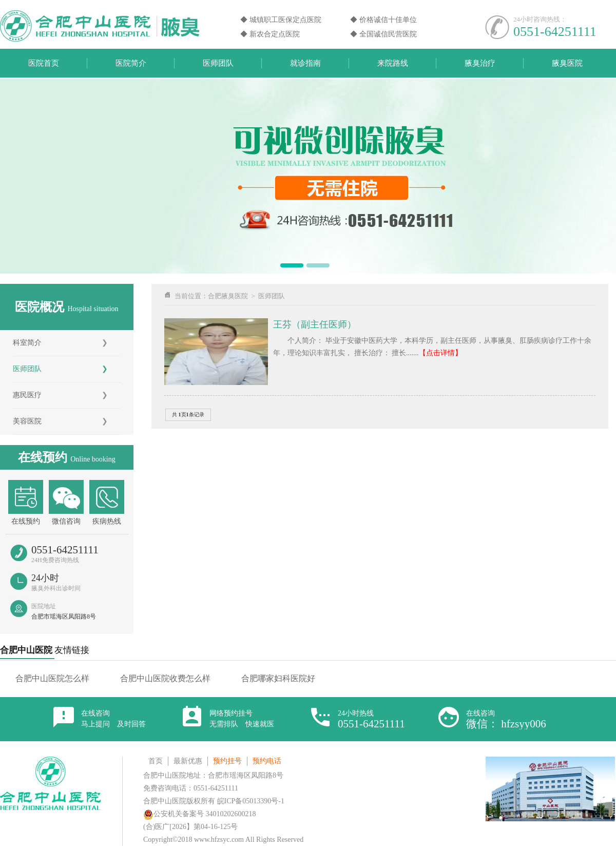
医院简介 (131, 63)
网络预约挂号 (242, 719)
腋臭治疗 (480, 63)
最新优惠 (188, 761)
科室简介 (27, 343)
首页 (156, 761)
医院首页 (44, 63)
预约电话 (267, 761)
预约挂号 (227, 761)
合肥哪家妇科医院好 (278, 678)
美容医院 (27, 421)
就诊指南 (305, 63)
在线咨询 (113, 719)
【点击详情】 (440, 353)
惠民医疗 (27, 395)
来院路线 (393, 63)
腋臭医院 (567, 63)
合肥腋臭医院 (228, 296)
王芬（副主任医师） (315, 324)
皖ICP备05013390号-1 (251, 801)
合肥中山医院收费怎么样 (165, 678)
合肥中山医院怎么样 (52, 678)
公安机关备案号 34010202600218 (200, 814)
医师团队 (218, 63)
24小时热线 (371, 719)
